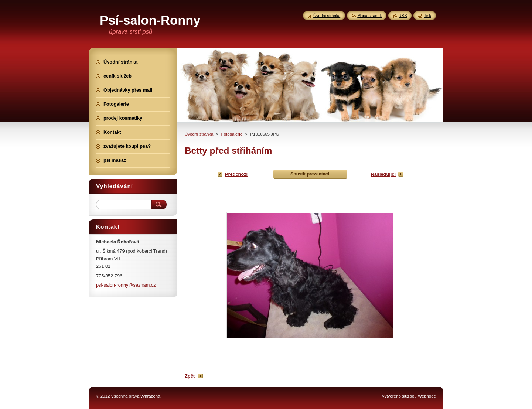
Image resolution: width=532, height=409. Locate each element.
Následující (383, 174)
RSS (403, 16)
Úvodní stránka (199, 134)
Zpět (190, 376)
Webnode (427, 396)
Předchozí (236, 174)
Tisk (427, 16)
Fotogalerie (232, 134)
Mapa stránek (369, 16)
